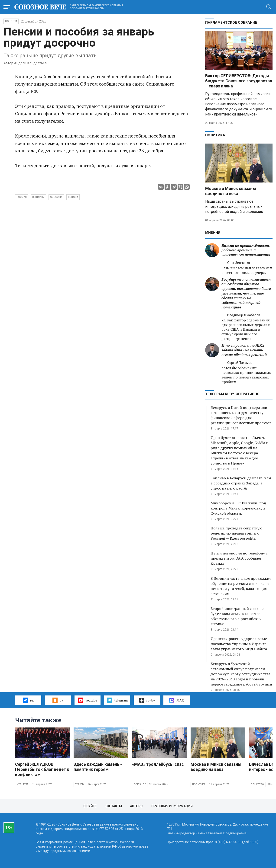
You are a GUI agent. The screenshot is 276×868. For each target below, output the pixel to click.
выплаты (38, 197)
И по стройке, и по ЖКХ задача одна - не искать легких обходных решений (244, 350)
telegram (117, 700)
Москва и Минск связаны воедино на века (231, 191)
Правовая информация (172, 806)
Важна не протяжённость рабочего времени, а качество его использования (246, 250)
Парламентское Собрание (231, 22)
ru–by (147, 700)
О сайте (90, 806)
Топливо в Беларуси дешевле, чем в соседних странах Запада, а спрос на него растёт (241, 483)
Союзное (140, 784)
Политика (215, 135)
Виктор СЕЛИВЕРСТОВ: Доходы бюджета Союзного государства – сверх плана (239, 81)
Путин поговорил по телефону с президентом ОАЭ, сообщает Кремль (239, 558)
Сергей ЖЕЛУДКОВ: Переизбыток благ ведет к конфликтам (42, 769)
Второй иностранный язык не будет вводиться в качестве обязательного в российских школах (237, 616)
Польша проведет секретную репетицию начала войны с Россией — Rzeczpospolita (236, 533)
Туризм (80, 784)
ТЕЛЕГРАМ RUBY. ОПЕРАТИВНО (232, 394)
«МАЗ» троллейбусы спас (158, 764)
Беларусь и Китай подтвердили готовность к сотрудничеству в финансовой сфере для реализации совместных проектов (241, 415)
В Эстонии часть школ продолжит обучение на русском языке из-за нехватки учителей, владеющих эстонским (241, 586)
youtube (87, 700)
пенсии (73, 197)
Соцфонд (56, 197)
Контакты (113, 806)
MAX (177, 700)
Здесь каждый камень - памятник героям (98, 767)
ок (58, 700)
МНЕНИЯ (213, 233)
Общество (257, 784)
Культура (23, 784)
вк (28, 700)
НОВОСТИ (11, 21)
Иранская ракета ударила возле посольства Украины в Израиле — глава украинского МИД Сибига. (240, 644)
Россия (22, 197)
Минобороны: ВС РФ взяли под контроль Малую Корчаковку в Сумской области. (238, 508)
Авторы (137, 806)
